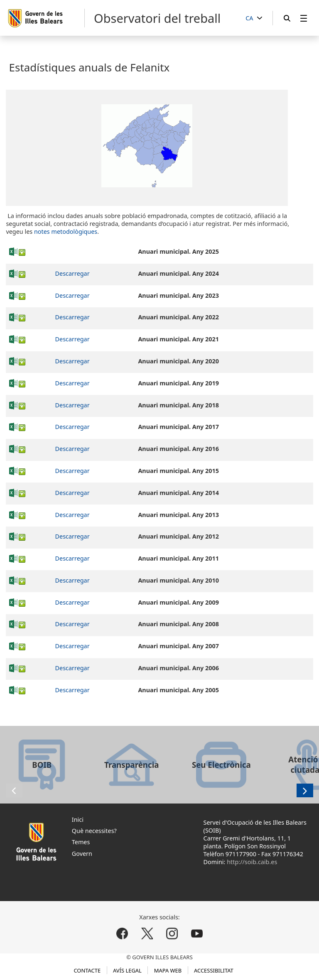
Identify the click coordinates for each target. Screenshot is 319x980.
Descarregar (72, 273)
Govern (82, 854)
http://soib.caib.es (252, 862)
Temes (81, 842)
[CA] (254, 18)
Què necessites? (94, 831)
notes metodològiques (66, 232)
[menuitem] (304, 18)
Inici (78, 820)
